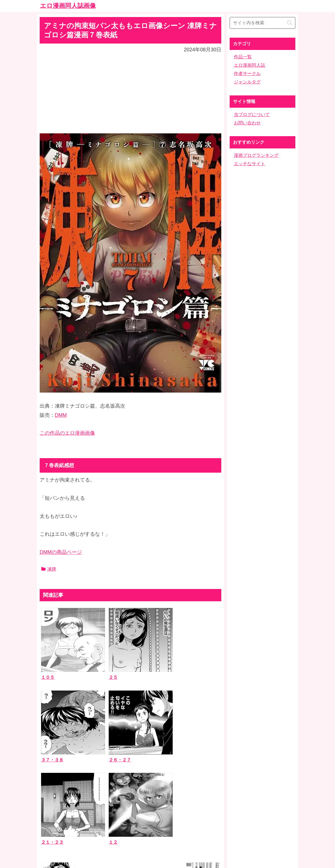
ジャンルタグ (247, 82)
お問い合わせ (247, 123)
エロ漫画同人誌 (250, 65)
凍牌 (49, 569)
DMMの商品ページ (61, 552)
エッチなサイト (250, 164)
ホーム (168, 824)
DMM (61, 415)
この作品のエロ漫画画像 (67, 433)
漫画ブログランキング (256, 155)
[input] (262, 23)
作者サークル (247, 74)
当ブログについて (252, 115)
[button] (290, 23)
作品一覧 (243, 57)
